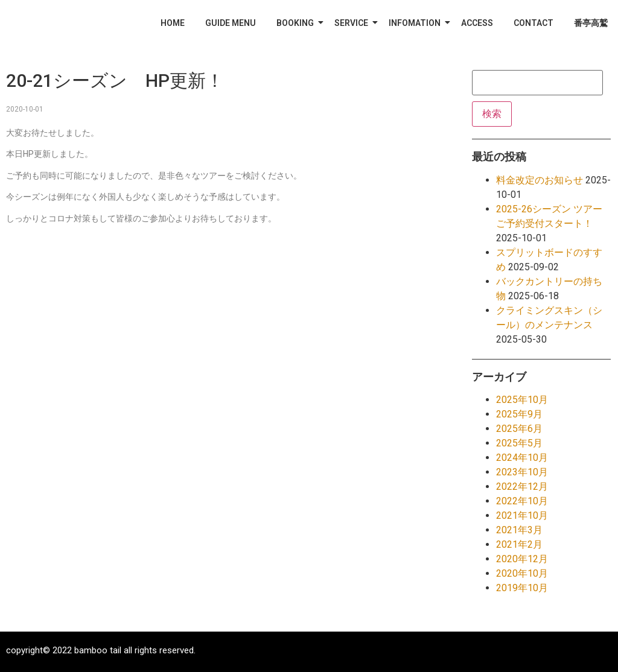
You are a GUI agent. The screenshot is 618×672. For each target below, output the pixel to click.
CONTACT (534, 23)
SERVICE (353, 23)
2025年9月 (519, 414)
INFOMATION (417, 23)
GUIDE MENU (231, 23)
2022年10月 (522, 501)
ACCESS (477, 23)
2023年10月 (522, 472)
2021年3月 (519, 530)
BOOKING (297, 23)
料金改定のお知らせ (540, 180)
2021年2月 (519, 544)
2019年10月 (522, 588)
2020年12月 (522, 559)
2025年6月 (519, 429)
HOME (173, 23)
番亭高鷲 (591, 23)
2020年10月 (522, 573)
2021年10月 (522, 515)
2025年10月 (522, 400)
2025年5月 (519, 443)
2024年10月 (522, 458)
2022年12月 (522, 487)
